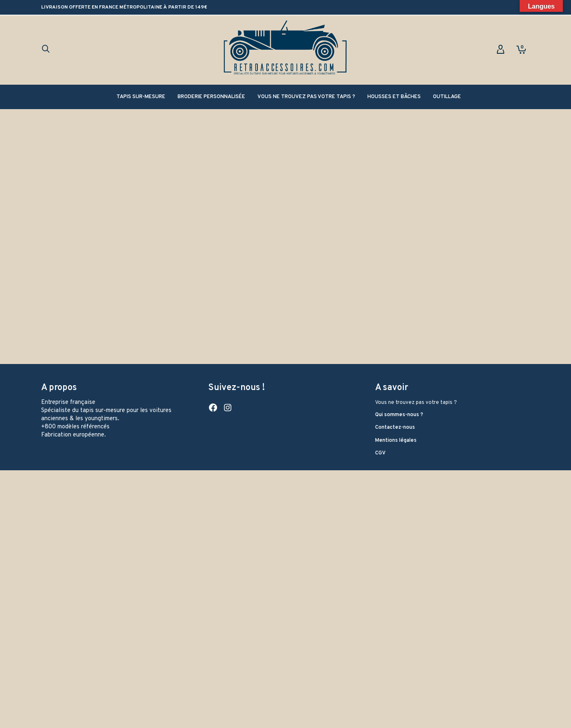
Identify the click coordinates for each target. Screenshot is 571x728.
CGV (380, 350)
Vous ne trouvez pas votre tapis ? (416, 300)
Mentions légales (396, 338)
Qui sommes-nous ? (399, 312)
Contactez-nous (395, 325)
